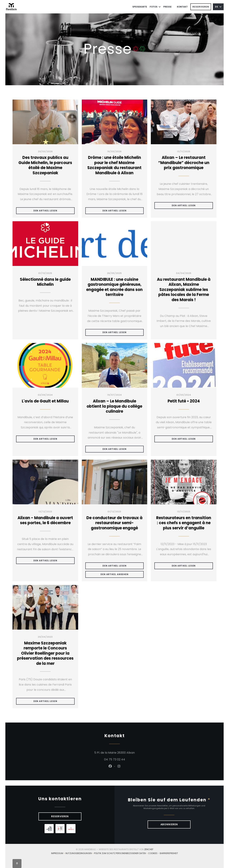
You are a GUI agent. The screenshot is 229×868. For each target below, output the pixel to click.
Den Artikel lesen (54, 211)
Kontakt (182, 7)
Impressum (58, 854)
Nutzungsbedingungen (80, 854)
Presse (167, 7)
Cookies (154, 854)
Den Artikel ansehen (122, 574)
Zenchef (149, 849)
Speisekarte (140, 7)
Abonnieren (169, 824)
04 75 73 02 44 (115, 759)
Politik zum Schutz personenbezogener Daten (121, 854)
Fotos (155, 7)
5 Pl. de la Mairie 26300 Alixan (134, 752)
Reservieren (201, 7)
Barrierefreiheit (169, 854)
